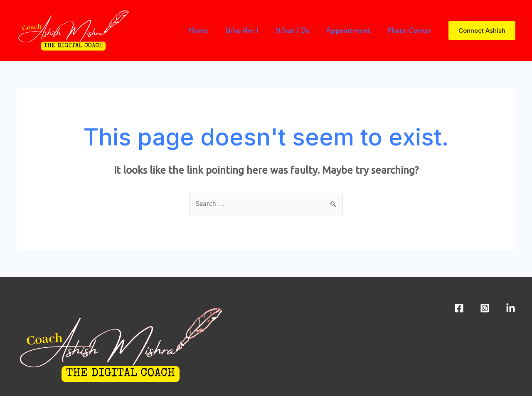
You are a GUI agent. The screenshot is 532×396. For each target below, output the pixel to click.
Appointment (349, 30)
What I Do (292, 30)
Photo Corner (410, 30)
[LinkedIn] (511, 308)
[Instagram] (485, 308)
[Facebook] (459, 308)
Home (198, 30)
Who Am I (242, 30)
